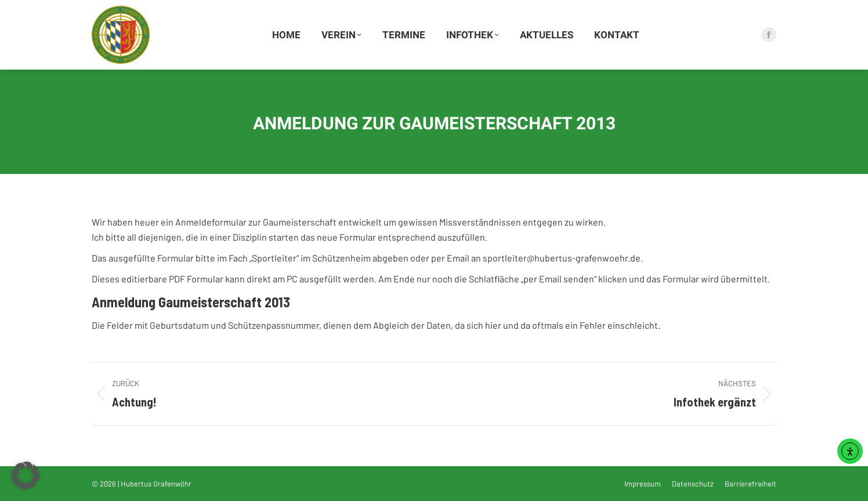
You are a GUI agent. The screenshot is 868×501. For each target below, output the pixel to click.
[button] (26, 475)
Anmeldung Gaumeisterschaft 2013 (191, 302)
